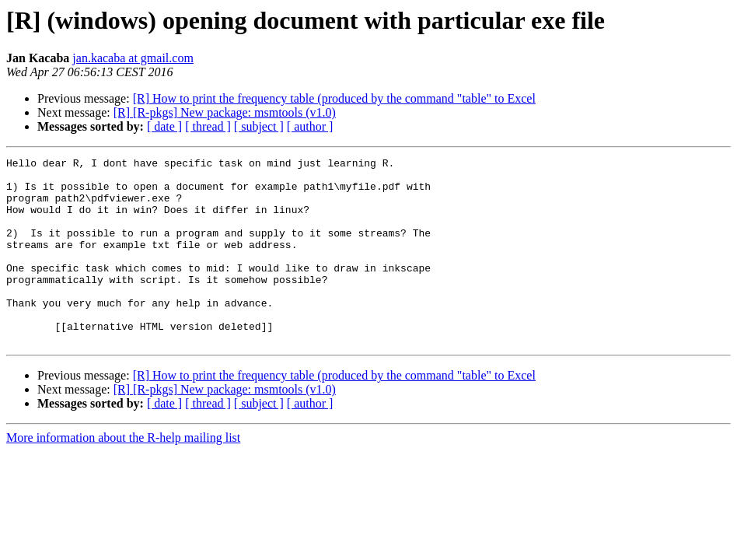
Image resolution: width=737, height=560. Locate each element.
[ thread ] (208, 126)
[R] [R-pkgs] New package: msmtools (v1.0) (225, 112)
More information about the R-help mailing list (123, 475)
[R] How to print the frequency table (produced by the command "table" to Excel (334, 98)
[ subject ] (259, 126)
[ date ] (164, 126)
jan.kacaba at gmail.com (133, 58)
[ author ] (310, 126)
